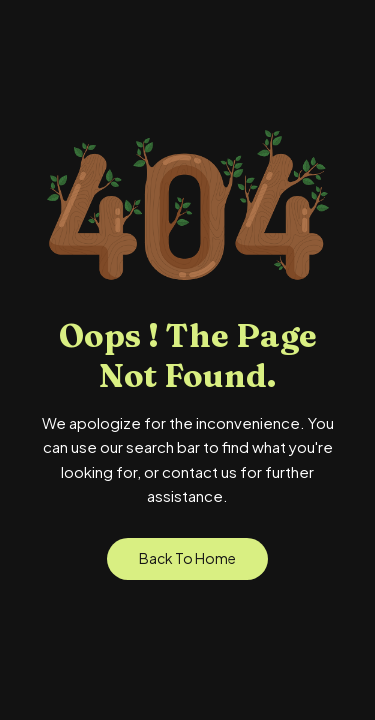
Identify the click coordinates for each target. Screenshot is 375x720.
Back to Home (187, 558)
